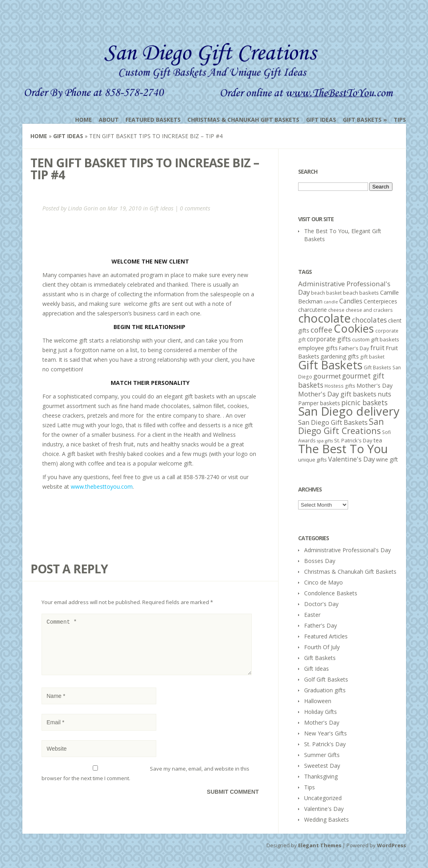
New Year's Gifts (325, 733)
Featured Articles (326, 636)
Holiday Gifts (321, 712)
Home (84, 120)
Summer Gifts (322, 755)
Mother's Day (322, 722)
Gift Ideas (321, 120)
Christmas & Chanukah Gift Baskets (243, 120)
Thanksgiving (321, 776)
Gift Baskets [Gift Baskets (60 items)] (330, 365)
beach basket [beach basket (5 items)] (326, 293)
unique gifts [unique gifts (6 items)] (313, 460)
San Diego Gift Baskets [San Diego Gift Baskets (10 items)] (333, 422)
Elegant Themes (320, 845)
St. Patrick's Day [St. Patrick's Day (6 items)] (353, 440)
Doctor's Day (321, 604)
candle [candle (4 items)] (331, 302)
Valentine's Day (324, 809)
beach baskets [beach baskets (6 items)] (361, 293)
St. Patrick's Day (325, 744)
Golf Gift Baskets (326, 679)
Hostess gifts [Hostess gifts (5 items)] (340, 386)
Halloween (318, 701)
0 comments (195, 208)
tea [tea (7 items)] (378, 440)
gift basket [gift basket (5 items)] (372, 357)
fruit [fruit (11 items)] (377, 348)
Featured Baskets (153, 120)
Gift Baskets (362, 120)
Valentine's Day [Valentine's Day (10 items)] (351, 459)
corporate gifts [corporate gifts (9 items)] (329, 339)
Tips (400, 120)
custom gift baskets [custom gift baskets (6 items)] (376, 339)
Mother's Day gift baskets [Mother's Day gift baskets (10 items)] (337, 394)
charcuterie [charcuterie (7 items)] (313, 310)
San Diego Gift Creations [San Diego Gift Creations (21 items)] (341, 426)
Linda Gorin (83, 208)
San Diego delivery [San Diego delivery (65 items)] (349, 411)
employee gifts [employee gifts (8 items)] (318, 348)
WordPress (391, 845)
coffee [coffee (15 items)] (321, 330)
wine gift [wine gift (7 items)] (387, 459)
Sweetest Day (322, 766)
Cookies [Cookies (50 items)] (354, 328)
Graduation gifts (325, 690)
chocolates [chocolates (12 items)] (369, 320)
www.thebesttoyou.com (102, 487)
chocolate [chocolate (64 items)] (324, 318)
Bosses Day (320, 561)
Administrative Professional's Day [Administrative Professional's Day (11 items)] (344, 288)
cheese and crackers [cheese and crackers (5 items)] (369, 310)
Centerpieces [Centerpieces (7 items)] (380, 301)
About (109, 120)
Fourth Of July (322, 647)
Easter (312, 615)
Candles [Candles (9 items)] (351, 301)
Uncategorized (323, 798)
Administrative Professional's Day (347, 550)
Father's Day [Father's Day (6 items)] (354, 348)
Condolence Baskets (331, 593)
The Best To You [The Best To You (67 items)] (343, 449)
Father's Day (321, 625)
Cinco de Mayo (323, 582)
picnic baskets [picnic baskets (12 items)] (364, 402)
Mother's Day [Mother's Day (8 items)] (374, 385)
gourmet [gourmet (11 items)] (327, 376)
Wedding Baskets (326, 819)
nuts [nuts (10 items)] (384, 394)
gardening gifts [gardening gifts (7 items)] (340, 356)
